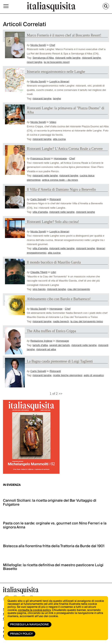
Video (53, 122)
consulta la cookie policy (34, 610)
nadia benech (61, 321)
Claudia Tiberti (39, 272)
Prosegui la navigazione (29, 625)
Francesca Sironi (40, 158)
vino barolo (39, 289)
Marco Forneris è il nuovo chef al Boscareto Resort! (64, 35)
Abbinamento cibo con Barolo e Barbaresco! (59, 299)
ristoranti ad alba (46, 349)
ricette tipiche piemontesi (68, 375)
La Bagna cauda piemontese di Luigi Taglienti (60, 361)
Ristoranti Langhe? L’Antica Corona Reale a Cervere (65, 149)
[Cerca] (106, 6)
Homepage (60, 158)
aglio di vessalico (94, 375)
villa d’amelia (40, 212)
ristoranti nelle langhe (68, 58)
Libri (53, 272)
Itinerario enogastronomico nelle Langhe (56, 72)
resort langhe (35, 62)
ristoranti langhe (91, 58)
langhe (57, 98)
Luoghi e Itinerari (59, 81)
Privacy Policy (21, 634)
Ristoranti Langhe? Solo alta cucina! (53, 222)
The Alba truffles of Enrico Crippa (51, 331)
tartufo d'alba (40, 345)
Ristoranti (55, 199)
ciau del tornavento (79, 289)
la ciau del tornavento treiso (87, 321)
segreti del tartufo (60, 345)
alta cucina (59, 139)
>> (60, 394)
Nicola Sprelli (38, 45)
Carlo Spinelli (38, 199)
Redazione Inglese (41, 341)
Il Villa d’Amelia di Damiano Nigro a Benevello (61, 189)
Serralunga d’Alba (43, 58)
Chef (52, 45)
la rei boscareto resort (57, 62)
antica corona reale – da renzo (60, 180)
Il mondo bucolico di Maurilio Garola (54, 262)
